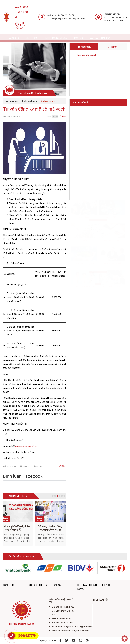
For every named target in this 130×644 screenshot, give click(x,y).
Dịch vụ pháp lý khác (112, 193)
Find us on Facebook (87, 55)
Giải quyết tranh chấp (84, 193)
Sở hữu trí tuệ (48, 101)
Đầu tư (84, 147)
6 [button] (64, 496)
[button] (5, 69)
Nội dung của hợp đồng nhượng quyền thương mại (50, 530)
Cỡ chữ (48, 117)
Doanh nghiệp (84, 124)
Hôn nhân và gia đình (112, 170)
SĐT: (76, 224)
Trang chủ (13, 101)
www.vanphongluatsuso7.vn (95, 241)
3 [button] (57, 496)
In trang (38, 466)
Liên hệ (75, 205)
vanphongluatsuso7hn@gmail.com (96, 235)
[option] (35, 70)
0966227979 (27, 636)
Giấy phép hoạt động (112, 147)
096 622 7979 (85, 224)
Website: (77, 241)
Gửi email (25, 466)
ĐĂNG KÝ (98, 297)
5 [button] (62, 496)
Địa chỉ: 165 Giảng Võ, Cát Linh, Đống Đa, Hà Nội (95, 218)
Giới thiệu (9, 585)
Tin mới (112, 47)
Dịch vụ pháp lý (30, 101)
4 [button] (60, 496)
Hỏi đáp (57, 585)
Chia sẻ (63, 116)
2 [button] (55, 496)
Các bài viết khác (18, 496)
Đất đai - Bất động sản (84, 170)
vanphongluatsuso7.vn (26, 446)
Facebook (84, 47)
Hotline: (77, 229)
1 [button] (53, 496)
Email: (76, 235)
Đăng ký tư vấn (80, 257)
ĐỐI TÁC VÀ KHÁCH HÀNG (21, 557)
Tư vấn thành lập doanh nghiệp (33, 93)
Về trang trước (10, 466)
